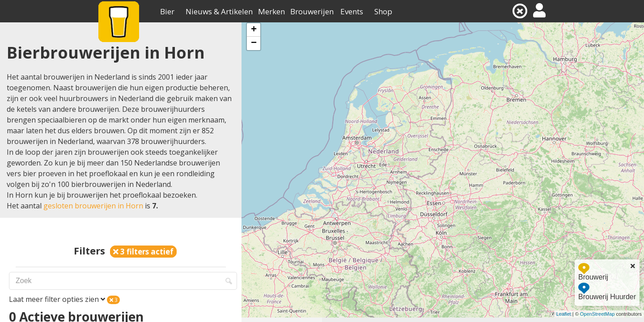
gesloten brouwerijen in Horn (93, 206)
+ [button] (254, 30)
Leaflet (564, 314)
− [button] (254, 43)
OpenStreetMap (597, 314)
